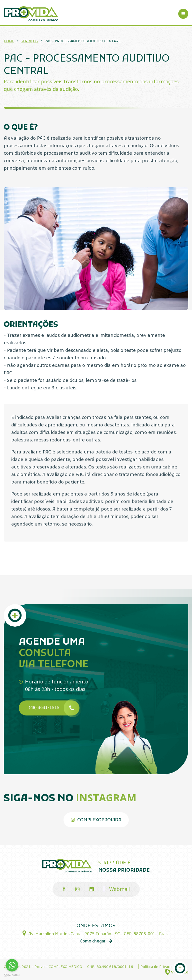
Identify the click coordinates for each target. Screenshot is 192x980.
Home (9, 41)
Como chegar (96, 941)
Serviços (29, 41)
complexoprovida (96, 820)
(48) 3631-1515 (54, 708)
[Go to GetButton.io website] (12, 975)
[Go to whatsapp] (12, 965)
